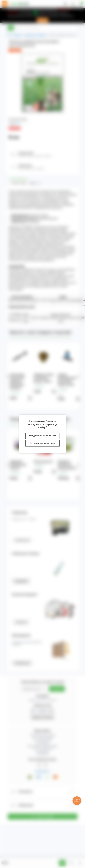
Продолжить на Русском (42, 443)
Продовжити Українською (42, 436)
